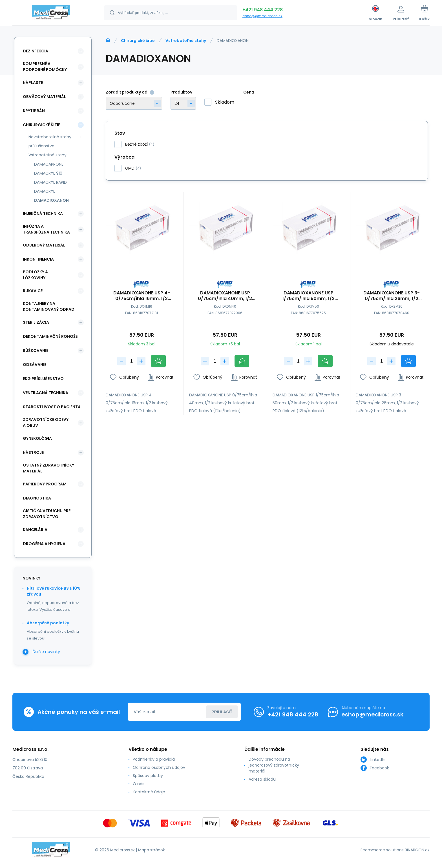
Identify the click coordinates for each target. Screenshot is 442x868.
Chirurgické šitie (138, 41)
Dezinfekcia (36, 51)
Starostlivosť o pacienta (52, 407)
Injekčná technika (43, 214)
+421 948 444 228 (263, 10)
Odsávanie (35, 365)
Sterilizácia (36, 322)
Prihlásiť (222, 712)
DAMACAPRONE (49, 164)
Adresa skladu (262, 779)
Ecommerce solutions (382, 850)
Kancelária (35, 530)
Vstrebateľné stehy (186, 41)
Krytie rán (34, 111)
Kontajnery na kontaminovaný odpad (49, 306)
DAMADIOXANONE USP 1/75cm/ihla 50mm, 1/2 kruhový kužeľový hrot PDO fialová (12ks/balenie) (308, 296)
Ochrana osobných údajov (159, 767)
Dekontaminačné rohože (50, 336)
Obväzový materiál (44, 97)
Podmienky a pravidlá (154, 759)
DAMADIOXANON (51, 200)
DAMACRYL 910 (48, 173)
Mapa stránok (152, 850)
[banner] (51, 14)
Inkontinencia (38, 259)
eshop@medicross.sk (262, 16)
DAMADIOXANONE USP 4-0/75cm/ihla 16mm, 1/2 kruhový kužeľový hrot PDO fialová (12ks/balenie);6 (142, 296)
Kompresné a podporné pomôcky (45, 67)
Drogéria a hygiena (44, 544)
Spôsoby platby (148, 776)
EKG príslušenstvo (43, 379)
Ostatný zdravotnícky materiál (48, 468)
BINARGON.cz (417, 850)
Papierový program (45, 484)
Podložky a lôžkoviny (35, 275)
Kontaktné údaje (149, 792)
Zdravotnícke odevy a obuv (46, 422)
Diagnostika (37, 498)
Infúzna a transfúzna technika (46, 229)
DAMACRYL (45, 191)
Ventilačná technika (46, 393)
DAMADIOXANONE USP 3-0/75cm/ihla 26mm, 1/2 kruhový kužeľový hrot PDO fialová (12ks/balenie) (392, 296)
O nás (139, 784)
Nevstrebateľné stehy (50, 137)
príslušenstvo (41, 146)
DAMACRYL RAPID (50, 182)
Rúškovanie (36, 350)
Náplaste (33, 83)
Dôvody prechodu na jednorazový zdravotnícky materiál (274, 765)
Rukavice (33, 291)
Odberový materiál (44, 245)
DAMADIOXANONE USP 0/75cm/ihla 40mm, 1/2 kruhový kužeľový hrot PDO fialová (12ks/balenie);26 (225, 296)
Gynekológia (37, 438)
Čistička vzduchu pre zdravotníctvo (47, 514)
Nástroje (33, 452)
